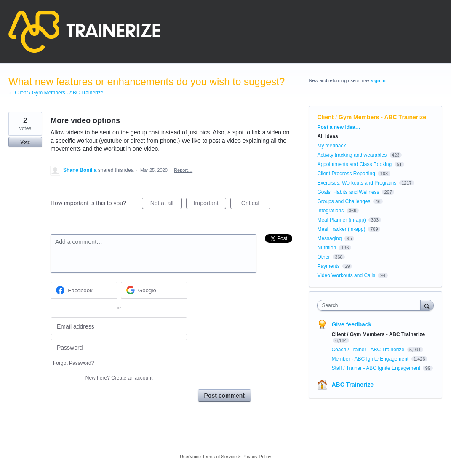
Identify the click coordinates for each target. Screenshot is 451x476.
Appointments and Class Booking (354, 164)
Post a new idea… (339, 127)
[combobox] (371, 305)
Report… (183, 170)
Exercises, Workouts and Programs (357, 183)
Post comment (224, 396)
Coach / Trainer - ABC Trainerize (368, 350)
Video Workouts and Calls (346, 275)
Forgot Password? (73, 363)
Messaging (329, 238)
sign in (378, 80)
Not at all (166, 204)
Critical (256, 204)
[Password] (119, 348)
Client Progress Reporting (346, 174)
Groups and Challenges (344, 201)
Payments (328, 266)
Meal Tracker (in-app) (341, 229)
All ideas (327, 136)
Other (323, 257)
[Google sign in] (154, 290)
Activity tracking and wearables (352, 155)
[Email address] (119, 326)
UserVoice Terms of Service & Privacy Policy (225, 457)
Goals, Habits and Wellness (348, 192)
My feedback (331, 146)
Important (210, 204)
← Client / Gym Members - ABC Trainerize (56, 93)
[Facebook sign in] (84, 290)
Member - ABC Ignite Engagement (371, 359)
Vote (25, 142)
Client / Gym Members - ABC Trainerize (372, 117)
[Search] (427, 305)
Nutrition (327, 248)
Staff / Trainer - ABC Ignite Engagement (376, 368)
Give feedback (351, 324)
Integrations (330, 211)
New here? (119, 378)
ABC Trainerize (352, 385)
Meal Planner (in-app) (341, 220)
